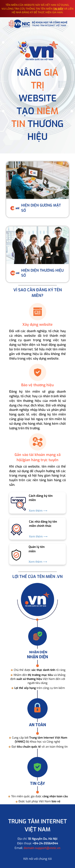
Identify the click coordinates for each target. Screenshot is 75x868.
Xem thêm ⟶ (38, 511)
